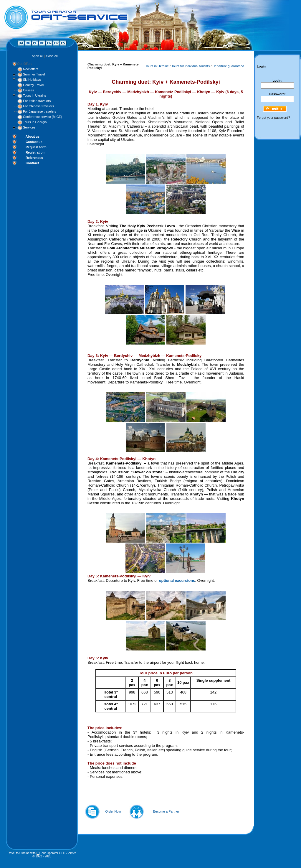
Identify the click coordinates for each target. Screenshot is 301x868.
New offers (31, 69)
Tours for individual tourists (191, 66)
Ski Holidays (32, 80)
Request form (36, 147)
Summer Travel (34, 74)
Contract (32, 163)
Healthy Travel (33, 85)
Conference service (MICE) (43, 117)
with (33, 853)
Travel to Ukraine (18, 853)
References (34, 158)
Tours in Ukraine (35, 95)
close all (52, 56)
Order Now (113, 811)
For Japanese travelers (40, 111)
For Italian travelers (37, 101)
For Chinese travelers (38, 106)
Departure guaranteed (228, 66)
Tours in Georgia (35, 122)
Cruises (28, 90)
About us (32, 136)
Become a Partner (166, 811)
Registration (35, 152)
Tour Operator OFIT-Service (58, 853)
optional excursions (177, 580)
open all (38, 56)
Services (29, 127)
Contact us (34, 142)
